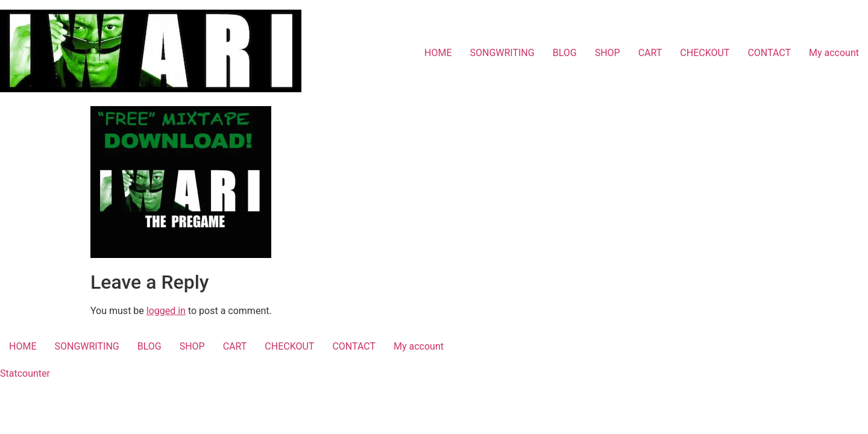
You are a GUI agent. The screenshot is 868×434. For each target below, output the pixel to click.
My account (834, 53)
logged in (166, 311)
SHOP (608, 53)
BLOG (565, 53)
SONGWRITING (502, 53)
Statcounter (25, 373)
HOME (438, 53)
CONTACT (769, 53)
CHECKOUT (705, 53)
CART (650, 53)
